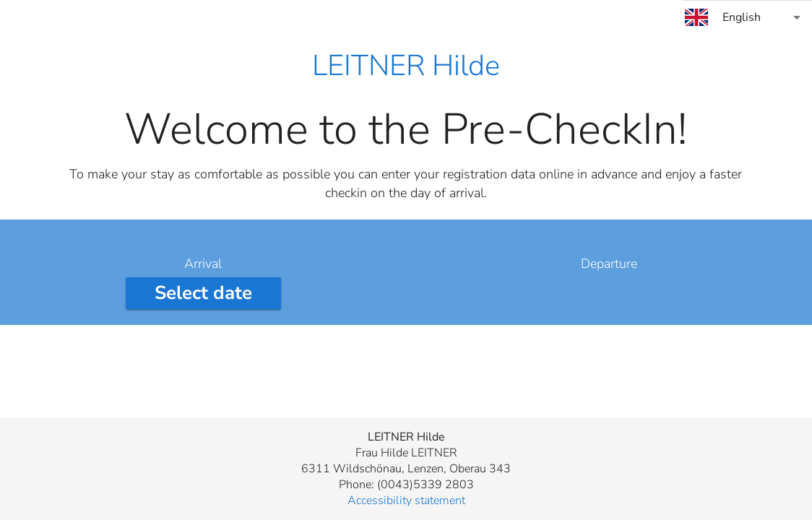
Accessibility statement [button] (406, 500)
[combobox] (747, 17)
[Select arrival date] (203, 293)
